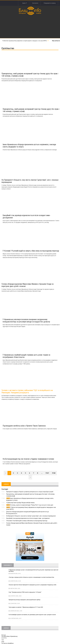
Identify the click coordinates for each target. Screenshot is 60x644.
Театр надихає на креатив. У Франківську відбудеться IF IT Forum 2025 (26, 607)
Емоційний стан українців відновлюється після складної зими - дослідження (28, 518)
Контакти (35, 3)
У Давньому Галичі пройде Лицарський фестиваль (20, 503)
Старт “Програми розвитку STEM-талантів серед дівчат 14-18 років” (25, 592)
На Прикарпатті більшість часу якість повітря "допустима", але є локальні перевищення (31, 516)
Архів (24, 3)
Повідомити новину (50, 3)
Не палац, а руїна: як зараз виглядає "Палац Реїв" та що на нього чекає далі (30, 505)
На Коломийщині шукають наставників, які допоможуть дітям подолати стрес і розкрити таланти (32, 615)
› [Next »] (30, 477)
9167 (47, 473)
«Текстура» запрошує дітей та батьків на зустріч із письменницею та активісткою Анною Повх (31, 577)
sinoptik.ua (11, 643)
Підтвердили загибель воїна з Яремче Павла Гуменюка (24, 426)
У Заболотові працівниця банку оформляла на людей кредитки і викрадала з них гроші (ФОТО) (24, 41)
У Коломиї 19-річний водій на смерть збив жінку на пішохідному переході (31, 251)
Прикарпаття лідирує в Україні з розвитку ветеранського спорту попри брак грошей (30, 492)
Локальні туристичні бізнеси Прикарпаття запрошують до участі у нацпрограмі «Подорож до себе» (33, 585)
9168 (54, 473)
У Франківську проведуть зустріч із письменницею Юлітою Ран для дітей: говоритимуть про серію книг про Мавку (33, 571)
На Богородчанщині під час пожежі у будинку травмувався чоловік (28, 459)
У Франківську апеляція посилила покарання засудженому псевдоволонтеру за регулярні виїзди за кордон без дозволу (26, 321)
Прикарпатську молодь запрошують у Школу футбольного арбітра (24, 600)
